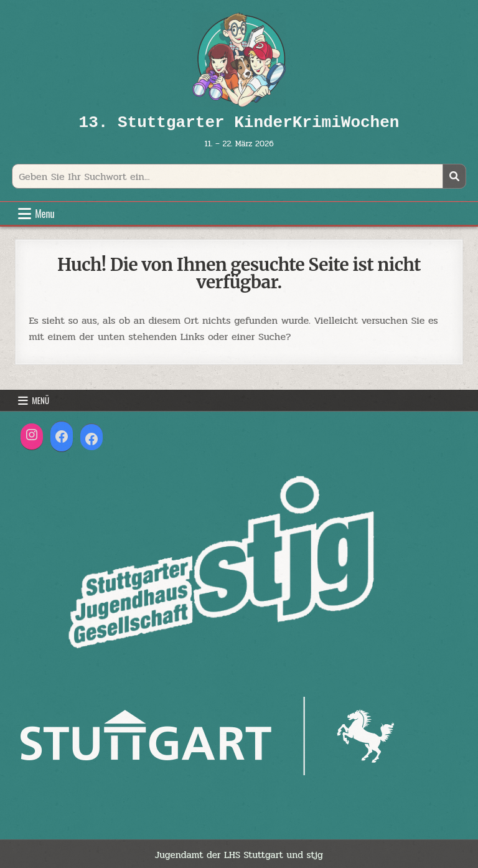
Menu (45, 214)
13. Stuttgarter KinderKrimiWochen (239, 123)
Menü (40, 400)
